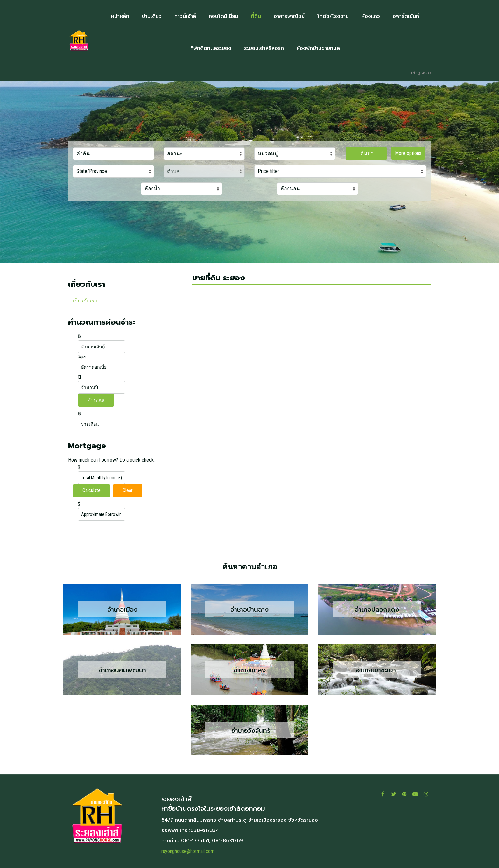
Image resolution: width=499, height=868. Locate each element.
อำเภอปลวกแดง (377, 610)
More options (408, 153)
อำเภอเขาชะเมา (377, 670)
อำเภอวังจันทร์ (250, 730)
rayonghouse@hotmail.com (188, 851)
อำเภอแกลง (250, 670)
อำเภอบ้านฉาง (250, 610)
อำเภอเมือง (122, 610)
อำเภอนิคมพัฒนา (122, 670)
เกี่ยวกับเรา (85, 301)
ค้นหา (366, 153)
